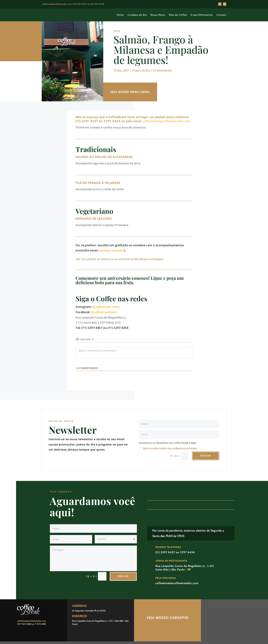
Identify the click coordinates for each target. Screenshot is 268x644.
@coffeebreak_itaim (106, 307)
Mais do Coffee (178, 15)
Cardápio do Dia (137, 15)
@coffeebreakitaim (104, 312)
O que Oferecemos (202, 15)
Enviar (206, 456)
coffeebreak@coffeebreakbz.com (167, 121)
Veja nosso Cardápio (167, 618)
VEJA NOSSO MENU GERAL (130, 92)
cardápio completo (111, 250)
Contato (221, 15)
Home (120, 15)
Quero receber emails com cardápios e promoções (168, 448)
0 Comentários (162, 70)
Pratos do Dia (141, 70)
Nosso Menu (158, 15)
